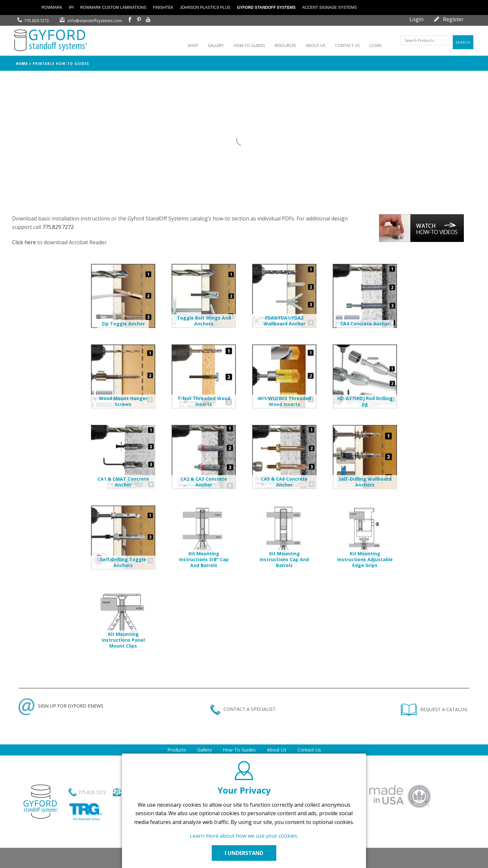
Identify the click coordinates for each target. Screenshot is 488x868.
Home (22, 64)
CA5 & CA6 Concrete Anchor (284, 482)
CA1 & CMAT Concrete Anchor (123, 482)
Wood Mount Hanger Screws (123, 401)
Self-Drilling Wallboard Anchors (365, 482)
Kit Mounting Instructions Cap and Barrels (284, 559)
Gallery (205, 750)
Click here (24, 242)
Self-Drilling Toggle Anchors (123, 562)
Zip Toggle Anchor (123, 324)
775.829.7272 (37, 21)
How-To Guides (239, 750)
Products (177, 750)
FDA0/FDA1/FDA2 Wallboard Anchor (284, 321)
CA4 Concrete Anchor (365, 324)
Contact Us (309, 750)
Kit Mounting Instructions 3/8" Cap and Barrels (204, 559)
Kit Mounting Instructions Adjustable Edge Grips (365, 559)
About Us (277, 750)
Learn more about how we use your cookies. (244, 836)
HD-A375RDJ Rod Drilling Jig (365, 401)
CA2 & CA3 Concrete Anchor (204, 482)
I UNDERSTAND (244, 853)
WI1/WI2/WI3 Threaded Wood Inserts (284, 401)
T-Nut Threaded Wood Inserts (204, 401)
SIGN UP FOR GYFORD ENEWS (61, 706)
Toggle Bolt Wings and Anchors (204, 321)
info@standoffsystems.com (95, 21)
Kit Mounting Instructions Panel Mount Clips (123, 640)
